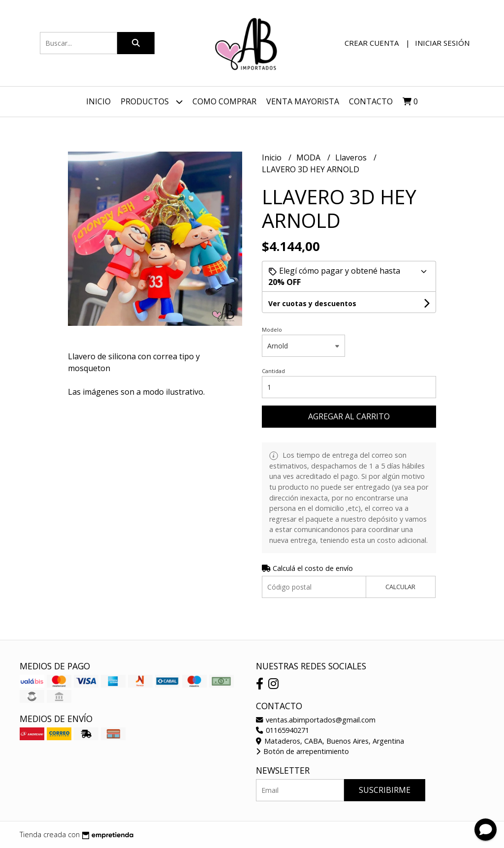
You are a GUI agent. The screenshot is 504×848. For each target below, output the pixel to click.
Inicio (98, 101)
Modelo (272, 330)
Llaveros (352, 157)
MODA (309, 157)
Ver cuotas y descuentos (312, 303)
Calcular (400, 587)
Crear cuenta (372, 43)
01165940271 (283, 730)
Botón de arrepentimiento (302, 751)
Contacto (371, 101)
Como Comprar (224, 101)
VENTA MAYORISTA (303, 101)
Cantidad (273, 371)
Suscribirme (385, 790)
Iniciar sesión (442, 43)
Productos (152, 102)
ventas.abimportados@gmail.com (316, 720)
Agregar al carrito (349, 416)
